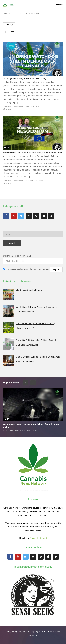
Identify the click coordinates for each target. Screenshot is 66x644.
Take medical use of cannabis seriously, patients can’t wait (32, 153)
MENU (60, 4)
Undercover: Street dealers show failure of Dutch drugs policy (31, 426)
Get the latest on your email (17, 256)
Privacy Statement (38, 538)
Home (5, 13)
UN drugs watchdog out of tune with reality (25, 79)
